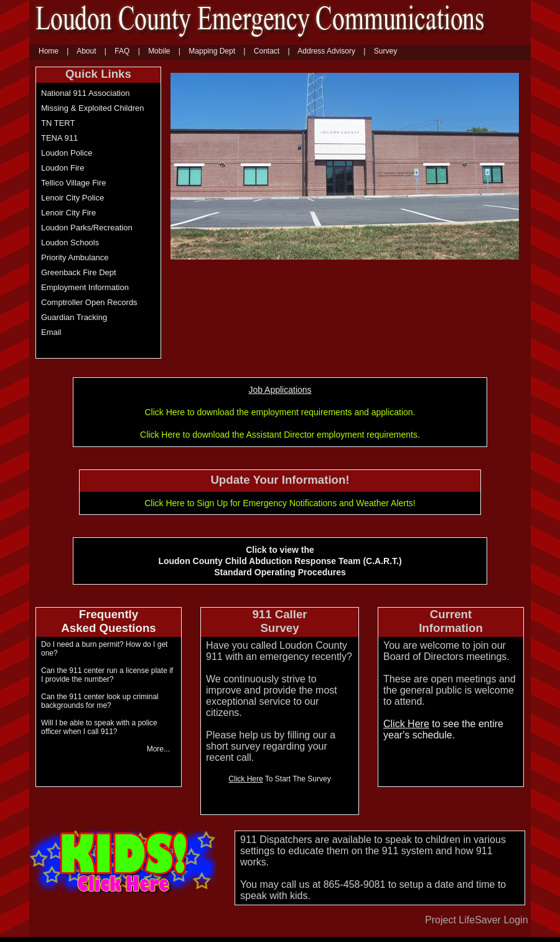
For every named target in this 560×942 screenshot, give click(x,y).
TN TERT (58, 123)
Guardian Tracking (74, 317)
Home (49, 51)
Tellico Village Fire (74, 183)
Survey (385, 51)
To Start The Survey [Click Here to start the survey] (279, 779)
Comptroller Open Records (89, 302)
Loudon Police (67, 153)
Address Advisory (326, 51)
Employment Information (85, 287)
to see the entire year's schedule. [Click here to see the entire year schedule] (443, 729)
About (86, 51)
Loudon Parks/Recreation (87, 228)
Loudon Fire (63, 168)
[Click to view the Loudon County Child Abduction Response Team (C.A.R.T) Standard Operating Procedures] (109, 622)
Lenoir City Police (72, 198)
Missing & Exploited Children (92, 108)
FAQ (122, 51)
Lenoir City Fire (68, 213)
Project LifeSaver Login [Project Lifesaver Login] (476, 920)
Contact (267, 51)
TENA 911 (59, 138)
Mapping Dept (212, 51)
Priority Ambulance (75, 257)
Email (51, 332)
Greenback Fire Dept (79, 272)
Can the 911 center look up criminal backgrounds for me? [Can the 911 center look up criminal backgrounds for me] (100, 701)
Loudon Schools (70, 243)
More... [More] (158, 749)
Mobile (159, 51)
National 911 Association (85, 93)
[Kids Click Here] (123, 889)
